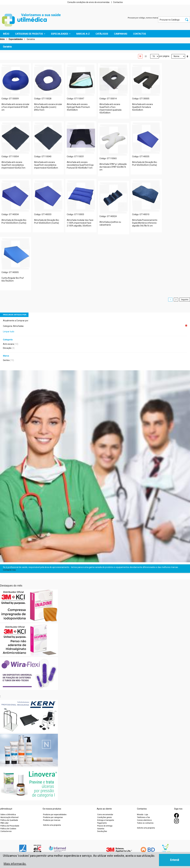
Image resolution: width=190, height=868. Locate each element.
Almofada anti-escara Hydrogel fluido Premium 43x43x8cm (78, 107)
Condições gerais (104, 817)
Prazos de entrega (105, 826)
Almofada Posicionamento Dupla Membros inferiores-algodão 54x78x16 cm (145, 223)
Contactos (118, 2)
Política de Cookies (8, 829)
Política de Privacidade (10, 826)
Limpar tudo (9, 332)
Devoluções (102, 831)
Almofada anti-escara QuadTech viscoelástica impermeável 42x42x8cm (46, 165)
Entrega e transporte (106, 820)
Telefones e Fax (143, 817)
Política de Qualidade (9, 820)
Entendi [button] (175, 860)
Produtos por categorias (53, 817)
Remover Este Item (186, 326)
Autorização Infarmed (9, 817)
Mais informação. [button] (15, 864)
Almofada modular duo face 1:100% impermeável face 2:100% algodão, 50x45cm (80, 223)
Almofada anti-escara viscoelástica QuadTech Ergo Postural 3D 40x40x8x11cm (80, 165)
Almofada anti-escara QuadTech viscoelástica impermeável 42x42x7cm (13, 165)
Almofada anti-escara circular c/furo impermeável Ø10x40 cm (15, 107)
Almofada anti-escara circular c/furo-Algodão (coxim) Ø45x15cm (48, 107)
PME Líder (4, 823)
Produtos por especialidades (55, 815)
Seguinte (185, 300)
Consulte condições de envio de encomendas (88, 2)
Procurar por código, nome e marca (143, 18)
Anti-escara (8, 344)
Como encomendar (105, 815)
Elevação (7, 348)
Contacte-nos (9, 570)
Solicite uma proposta (52, 825)
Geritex (6, 360)
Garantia (101, 829)
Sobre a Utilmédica (8, 815)
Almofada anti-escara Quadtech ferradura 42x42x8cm (142, 107)
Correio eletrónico (144, 820)
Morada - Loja (142, 815)
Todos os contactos (145, 823)
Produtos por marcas (52, 820)
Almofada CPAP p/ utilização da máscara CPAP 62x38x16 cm (113, 167)
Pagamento (102, 823)
